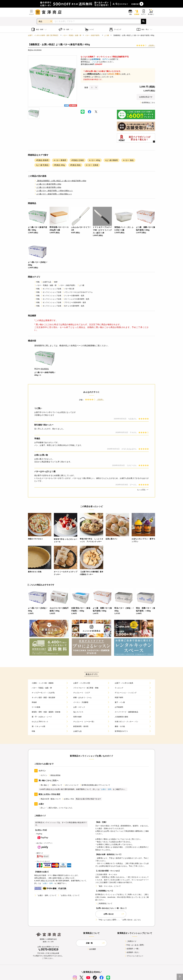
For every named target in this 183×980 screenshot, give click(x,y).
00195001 (45, 369)
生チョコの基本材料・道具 (73, 306)
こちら (94, 62)
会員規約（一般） (132, 949)
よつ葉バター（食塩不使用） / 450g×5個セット (53, 194)
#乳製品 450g (59, 165)
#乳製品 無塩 (75, 165)
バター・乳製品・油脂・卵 (72, 35)
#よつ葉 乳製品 (42, 165)
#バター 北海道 (92, 165)
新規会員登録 (54, 775)
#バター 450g (95, 160)
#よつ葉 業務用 (112, 160)
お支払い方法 (68, 799)
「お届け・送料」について (45, 895)
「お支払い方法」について (68, 895)
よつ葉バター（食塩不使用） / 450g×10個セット (54, 191)
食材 (55, 282)
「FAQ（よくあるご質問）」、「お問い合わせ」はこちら (118, 920)
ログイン (106, 59)
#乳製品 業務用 (42, 160)
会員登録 (95, 59)
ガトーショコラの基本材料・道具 (76, 299)
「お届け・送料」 (106, 789)
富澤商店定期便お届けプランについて (95, 785)
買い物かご (44, 785)
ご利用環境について (104, 903)
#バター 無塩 (128, 160)
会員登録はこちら (147, 103)
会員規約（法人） (132, 952)
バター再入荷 (68, 289)
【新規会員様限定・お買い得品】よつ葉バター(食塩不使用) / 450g (60, 181)
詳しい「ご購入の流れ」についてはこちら (56, 808)
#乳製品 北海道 (78, 160)
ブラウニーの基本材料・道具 (74, 302)
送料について (56, 785)
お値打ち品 (46, 282)
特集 (37, 282)
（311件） (151, 45)
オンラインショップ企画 (51, 289)
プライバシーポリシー (134, 956)
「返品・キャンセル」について (108, 886)
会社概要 (92, 949)
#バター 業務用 (60, 160)
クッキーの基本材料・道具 (73, 296)
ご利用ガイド (131, 941)
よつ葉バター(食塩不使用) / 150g (48, 184)
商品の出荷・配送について (50, 799)
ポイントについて (71, 785)
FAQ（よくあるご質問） (135, 945)
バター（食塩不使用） (93, 35)
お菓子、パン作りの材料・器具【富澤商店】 (43, 35)
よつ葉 (107, 35)
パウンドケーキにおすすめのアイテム (77, 292)
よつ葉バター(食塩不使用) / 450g (48, 187)
